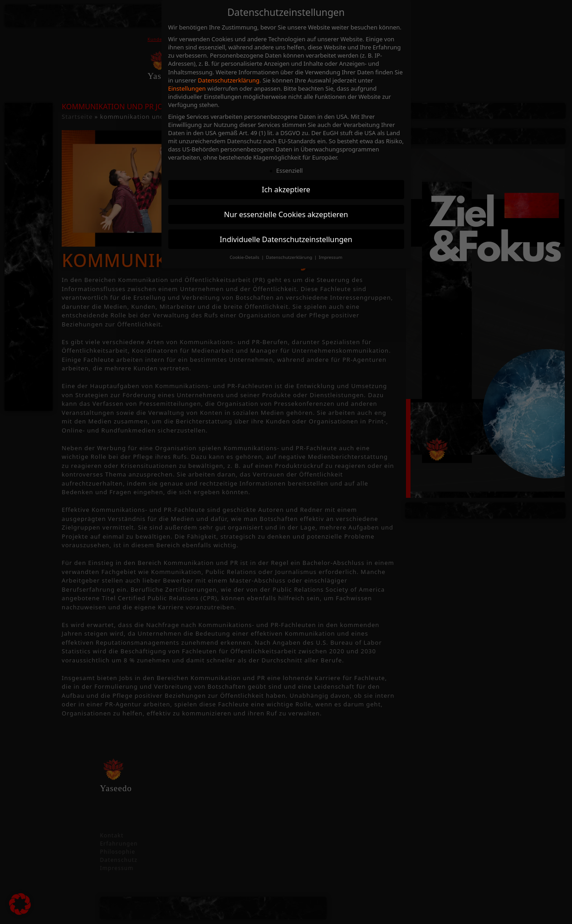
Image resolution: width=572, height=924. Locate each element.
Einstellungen (187, 88)
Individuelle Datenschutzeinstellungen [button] (286, 239)
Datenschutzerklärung (229, 80)
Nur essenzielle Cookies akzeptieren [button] (286, 214)
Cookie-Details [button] (245, 257)
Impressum (331, 257)
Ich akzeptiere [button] (286, 190)
